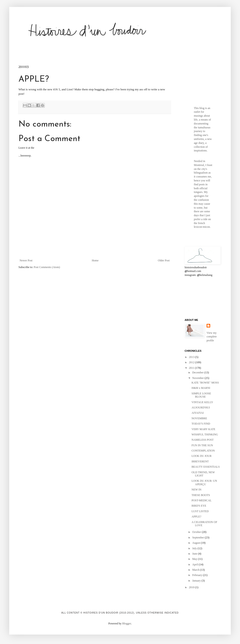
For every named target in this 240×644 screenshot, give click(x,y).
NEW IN (196, 490)
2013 (192, 357)
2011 (192, 368)
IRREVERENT (200, 461)
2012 (192, 362)
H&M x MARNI (201, 388)
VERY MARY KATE (203, 429)
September (198, 538)
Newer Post (26, 260)
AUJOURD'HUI (201, 408)
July (195, 548)
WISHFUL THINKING (205, 434)
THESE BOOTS (201, 495)
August (197, 543)
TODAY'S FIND (201, 424)
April (195, 564)
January (197, 581)
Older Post (164, 260)
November (198, 378)
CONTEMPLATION (203, 451)
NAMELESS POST (203, 440)
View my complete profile (212, 337)
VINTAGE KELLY (202, 402)
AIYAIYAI (198, 413)
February (198, 575)
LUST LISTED (200, 511)
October (197, 532)
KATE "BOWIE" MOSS (205, 383)
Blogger (127, 623)
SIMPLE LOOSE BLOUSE (201, 395)
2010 (192, 587)
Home (95, 260)
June (195, 554)
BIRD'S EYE (199, 506)
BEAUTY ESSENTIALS (206, 467)
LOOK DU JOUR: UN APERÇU (204, 482)
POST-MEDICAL (202, 500)
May (195, 559)
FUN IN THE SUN (202, 445)
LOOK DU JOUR (202, 456)
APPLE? (196, 517)
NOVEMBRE (199, 418)
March (196, 570)
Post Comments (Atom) (47, 267)
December (198, 372)
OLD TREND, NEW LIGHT (203, 474)
